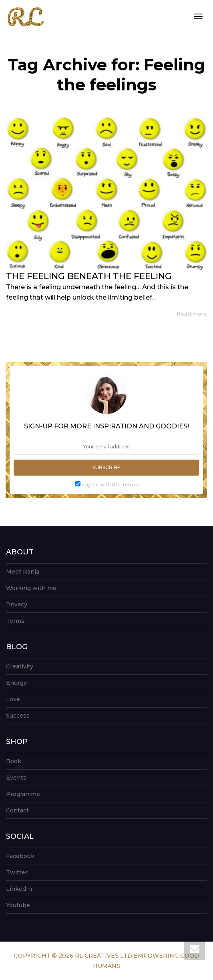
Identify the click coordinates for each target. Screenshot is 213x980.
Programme (23, 794)
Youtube (18, 905)
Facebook (20, 856)
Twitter (17, 872)
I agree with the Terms (110, 485)
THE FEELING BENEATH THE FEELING (89, 276)
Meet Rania (23, 572)
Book (14, 761)
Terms (15, 621)
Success (18, 716)
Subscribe (106, 467)
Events (16, 778)
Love (13, 699)
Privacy (17, 604)
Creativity (20, 666)
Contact (17, 810)
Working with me (31, 588)
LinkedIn (19, 889)
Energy (16, 683)
